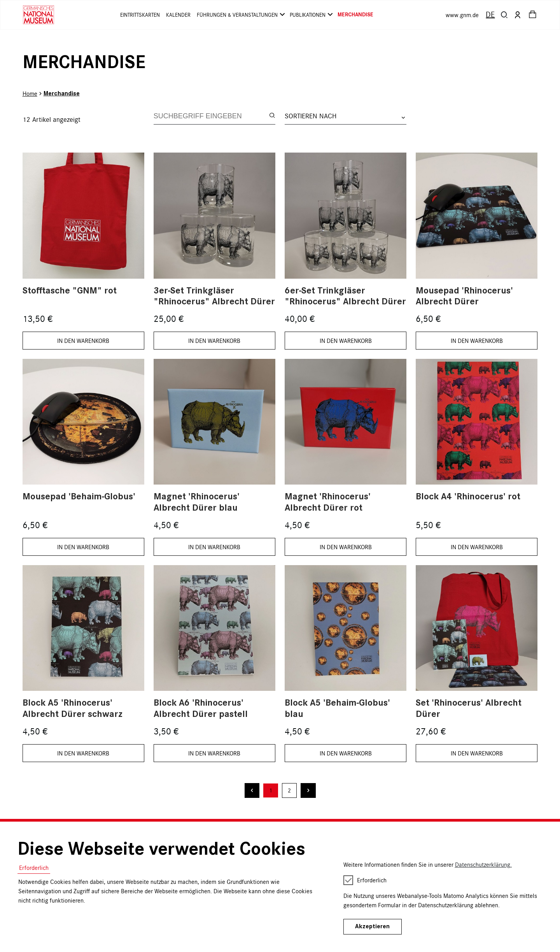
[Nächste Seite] (308, 791)
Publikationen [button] (311, 15)
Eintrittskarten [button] (140, 15)
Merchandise (62, 93)
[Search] (211, 116)
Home (30, 93)
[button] (504, 15)
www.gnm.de (462, 15)
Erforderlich (34, 868)
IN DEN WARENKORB (83, 341)
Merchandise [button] (355, 15)
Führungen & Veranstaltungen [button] (240, 15)
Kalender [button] (178, 15)
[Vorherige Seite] (252, 791)
